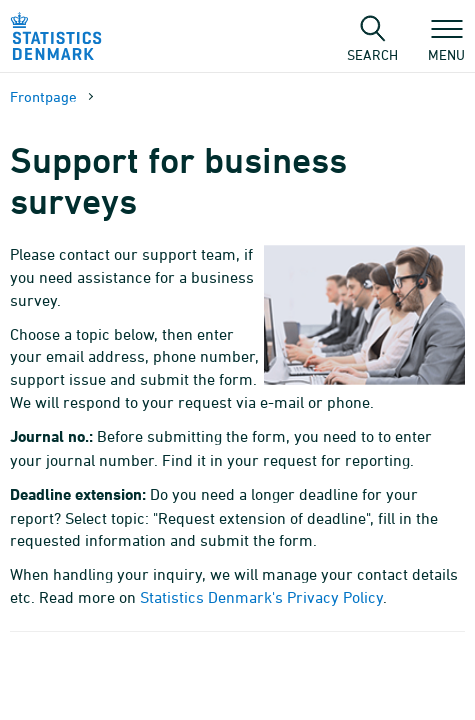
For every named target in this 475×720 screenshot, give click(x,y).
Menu (446, 45)
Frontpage (43, 96)
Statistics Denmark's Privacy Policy (261, 597)
